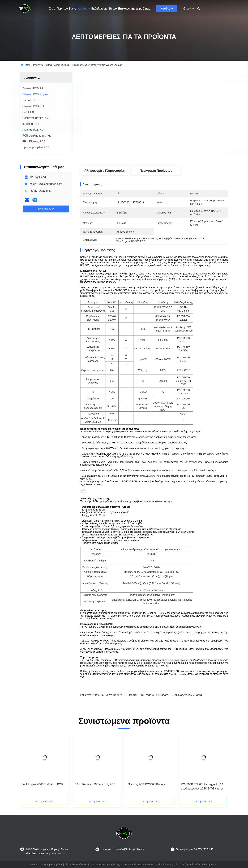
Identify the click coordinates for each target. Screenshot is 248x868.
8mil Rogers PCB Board (154, 695)
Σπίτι (52, 9)
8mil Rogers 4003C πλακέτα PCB (42, 784)
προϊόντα (84, 9)
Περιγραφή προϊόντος (156, 171)
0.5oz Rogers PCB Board (186, 695)
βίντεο (113, 9)
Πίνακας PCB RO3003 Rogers (146, 784)
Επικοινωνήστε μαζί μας (134, 9)
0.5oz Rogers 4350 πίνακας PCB (95, 784)
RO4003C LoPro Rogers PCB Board (114, 695)
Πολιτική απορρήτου (52, 865)
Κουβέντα (167, 9)
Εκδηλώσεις (99, 9)
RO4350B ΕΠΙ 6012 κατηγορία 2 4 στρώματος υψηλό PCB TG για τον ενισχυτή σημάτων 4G (202, 787)
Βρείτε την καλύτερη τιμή (175, 153)
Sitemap (34, 865)
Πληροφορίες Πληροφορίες (104, 171)
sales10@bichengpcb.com (46, 184)
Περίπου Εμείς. (67, 9)
